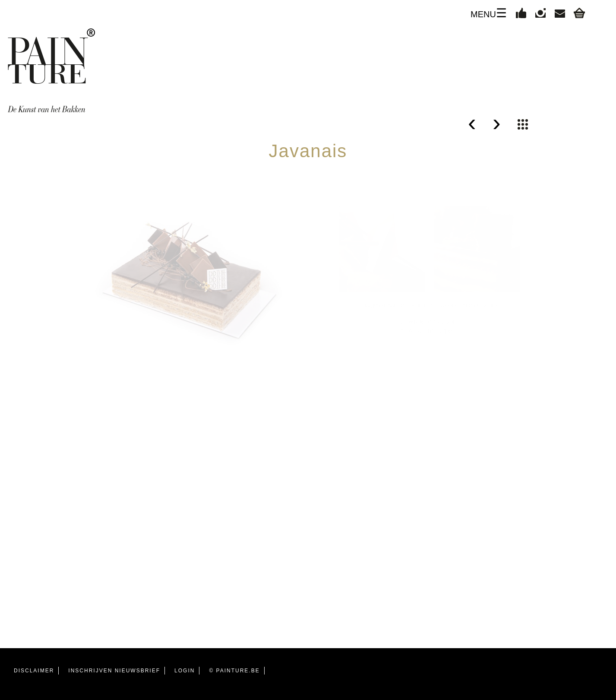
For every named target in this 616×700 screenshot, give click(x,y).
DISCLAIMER (34, 671)
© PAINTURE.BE (234, 671)
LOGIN (185, 671)
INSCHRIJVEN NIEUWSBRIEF (114, 671)
